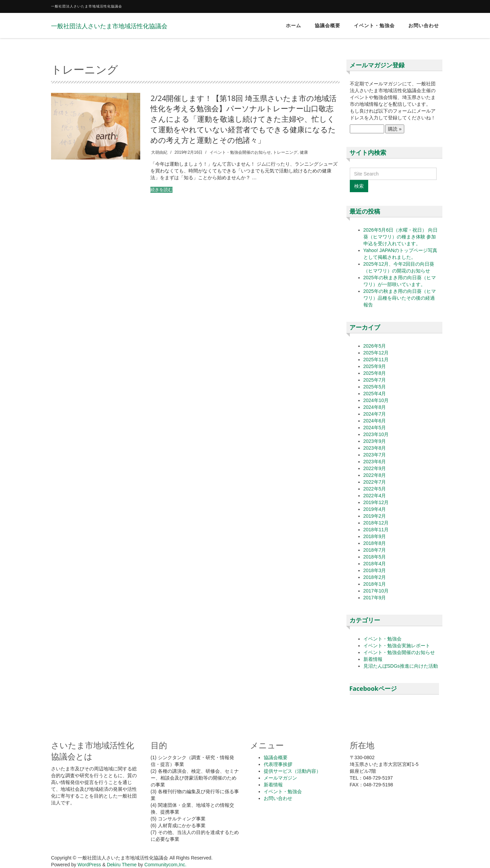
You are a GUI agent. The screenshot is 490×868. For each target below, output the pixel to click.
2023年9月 (375, 441)
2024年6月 (375, 421)
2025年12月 (376, 353)
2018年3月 (375, 570)
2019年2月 (375, 516)
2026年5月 (375, 346)
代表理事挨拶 (278, 764)
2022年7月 (375, 482)
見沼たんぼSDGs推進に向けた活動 (401, 666)
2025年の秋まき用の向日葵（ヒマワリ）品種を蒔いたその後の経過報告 (400, 298)
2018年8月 (375, 543)
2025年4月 (375, 394)
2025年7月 (375, 380)
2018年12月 (376, 523)
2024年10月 (376, 400)
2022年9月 (375, 468)
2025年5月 (375, 387)
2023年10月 (376, 434)
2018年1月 (375, 584)
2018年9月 (375, 536)
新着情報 (373, 659)
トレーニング (285, 152)
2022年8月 (375, 475)
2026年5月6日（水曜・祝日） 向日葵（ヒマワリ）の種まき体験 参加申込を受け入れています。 (401, 237)
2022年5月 (375, 489)
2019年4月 (375, 509)
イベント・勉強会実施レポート (397, 646)
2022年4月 (375, 496)
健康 (304, 152)
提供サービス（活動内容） (292, 771)
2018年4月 (375, 564)
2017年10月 (376, 591)
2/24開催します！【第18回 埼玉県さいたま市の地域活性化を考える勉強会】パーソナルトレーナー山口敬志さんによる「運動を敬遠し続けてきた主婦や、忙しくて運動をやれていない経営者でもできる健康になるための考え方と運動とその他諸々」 (243, 119)
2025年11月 (376, 360)
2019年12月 (376, 502)
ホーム (293, 26)
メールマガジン (280, 778)
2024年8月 (375, 407)
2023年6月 (375, 462)
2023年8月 (375, 448)
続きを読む (161, 190)
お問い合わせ (424, 26)
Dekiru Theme (122, 865)
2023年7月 (375, 455)
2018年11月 (376, 530)
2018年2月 (375, 577)
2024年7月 (375, 414)
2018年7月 (375, 550)
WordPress (89, 865)
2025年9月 (375, 366)
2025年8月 (375, 373)
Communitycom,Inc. (165, 865)
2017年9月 (375, 598)
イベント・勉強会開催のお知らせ (240, 152)
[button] (96, 126)
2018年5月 (375, 557)
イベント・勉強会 (374, 26)
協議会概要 (328, 26)
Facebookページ (373, 688)
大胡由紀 (159, 152)
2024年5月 (375, 428)
